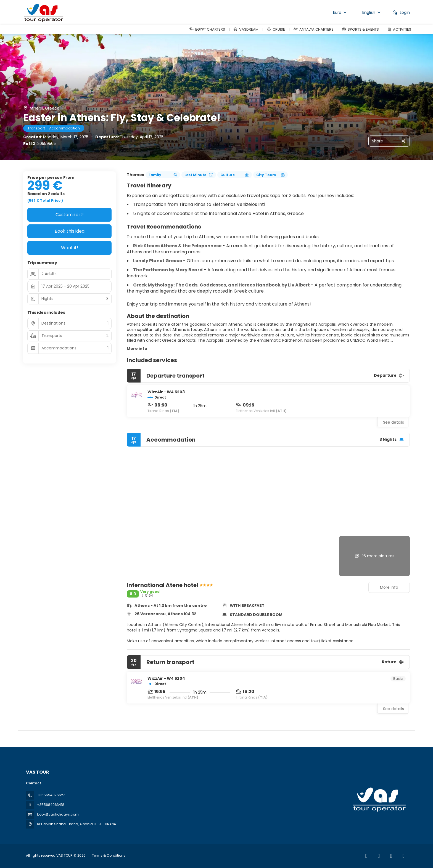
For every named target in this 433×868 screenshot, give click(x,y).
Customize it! (70, 215)
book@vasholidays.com (58, 814)
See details (394, 422)
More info (137, 349)
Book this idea (70, 231)
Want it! (70, 248)
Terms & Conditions (109, 855)
